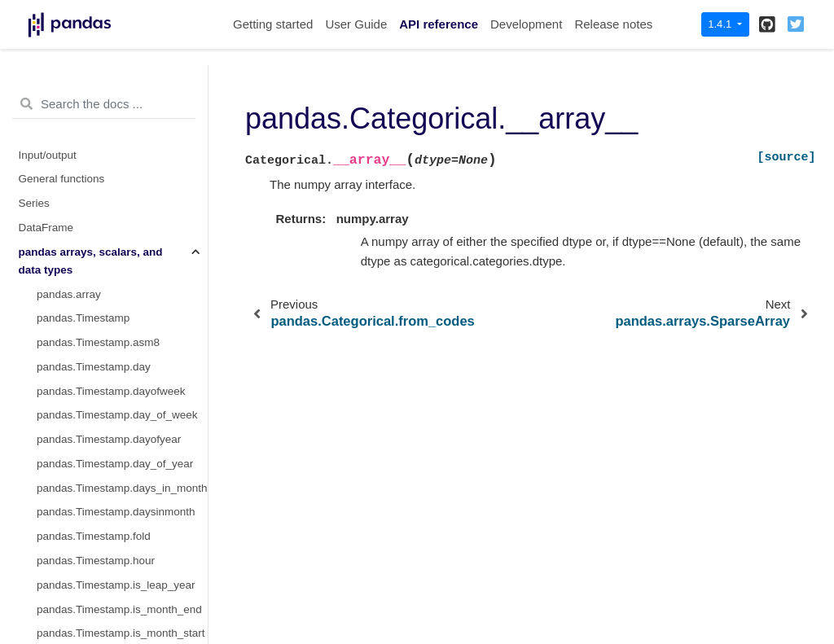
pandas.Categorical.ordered (105, 159)
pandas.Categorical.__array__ (114, 207)
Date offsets (48, 425)
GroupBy (40, 474)
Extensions (46, 596)
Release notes (613, 24)
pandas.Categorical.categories (111, 135)
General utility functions (76, 571)
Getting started (273, 24)
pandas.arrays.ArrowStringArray (115, 304)
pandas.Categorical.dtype (99, 110)
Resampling (48, 499)
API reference (439, 24)
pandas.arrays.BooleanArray (106, 353)
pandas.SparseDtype (88, 256)
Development (526, 24)
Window (38, 450)
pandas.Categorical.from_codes (114, 87)
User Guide (356, 24)
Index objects (51, 402)
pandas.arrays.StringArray (101, 280)
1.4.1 (721, 24)
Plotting (37, 547)
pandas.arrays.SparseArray (103, 232)
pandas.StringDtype (85, 329)
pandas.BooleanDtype (91, 377)
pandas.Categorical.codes (100, 184)
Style (31, 522)
